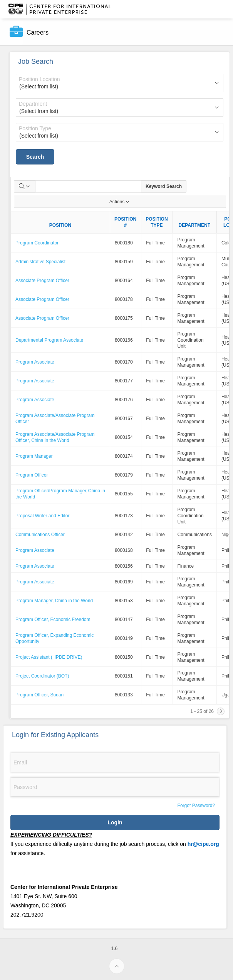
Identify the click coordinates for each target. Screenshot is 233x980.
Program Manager (34, 456)
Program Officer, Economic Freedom (53, 620)
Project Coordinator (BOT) (42, 676)
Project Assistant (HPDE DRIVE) (49, 657)
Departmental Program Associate (49, 340)
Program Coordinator (37, 243)
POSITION (60, 225)
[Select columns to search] (25, 186)
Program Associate (35, 362)
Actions (120, 202)
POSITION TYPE (157, 222)
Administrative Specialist (40, 262)
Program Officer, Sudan (39, 695)
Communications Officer (40, 535)
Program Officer (32, 475)
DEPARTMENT (194, 225)
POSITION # (125, 222)
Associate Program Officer (42, 281)
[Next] (221, 711)
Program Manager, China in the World (54, 601)
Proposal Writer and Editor (43, 516)
